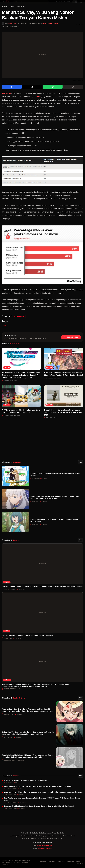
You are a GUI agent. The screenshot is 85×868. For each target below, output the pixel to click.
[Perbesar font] (78, 31)
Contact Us (71, 861)
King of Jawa (13, 30)
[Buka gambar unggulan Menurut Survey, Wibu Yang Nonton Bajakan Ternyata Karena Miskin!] (42, 61)
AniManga (7, 686)
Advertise (43, 861)
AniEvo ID (13, 468)
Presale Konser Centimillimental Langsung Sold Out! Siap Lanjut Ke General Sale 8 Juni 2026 (63, 419)
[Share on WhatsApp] (53, 93)
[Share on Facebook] (12, 93)
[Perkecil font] (76, 31)
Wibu (38, 103)
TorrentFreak (19, 323)
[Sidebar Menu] (81, 4)
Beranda (4, 12)
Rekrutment (51, 861)
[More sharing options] (73, 93)
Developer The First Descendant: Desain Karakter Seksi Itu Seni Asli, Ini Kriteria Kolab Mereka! (39, 812)
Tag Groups (80, 864)
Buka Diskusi (71, 343)
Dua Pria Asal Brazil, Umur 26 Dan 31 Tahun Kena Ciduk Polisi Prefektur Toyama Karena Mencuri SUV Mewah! (42, 593)
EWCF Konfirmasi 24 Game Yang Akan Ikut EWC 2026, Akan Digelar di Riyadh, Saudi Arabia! (38, 792)
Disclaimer (79, 861)
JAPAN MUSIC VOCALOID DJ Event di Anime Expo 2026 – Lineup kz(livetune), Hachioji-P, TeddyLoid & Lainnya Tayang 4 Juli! (21, 381)
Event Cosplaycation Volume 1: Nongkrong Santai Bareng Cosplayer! (27, 642)
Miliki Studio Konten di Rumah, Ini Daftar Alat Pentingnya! (26, 786)
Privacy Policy (61, 861)
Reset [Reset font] (81, 31)
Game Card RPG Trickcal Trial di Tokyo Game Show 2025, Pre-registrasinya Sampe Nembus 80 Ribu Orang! (44, 798)
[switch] (75, 4)
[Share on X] (32, 93)
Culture (12, 12)
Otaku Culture (21, 12)
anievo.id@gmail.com (45, 845)
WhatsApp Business (45, 848)
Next (81, 468)
